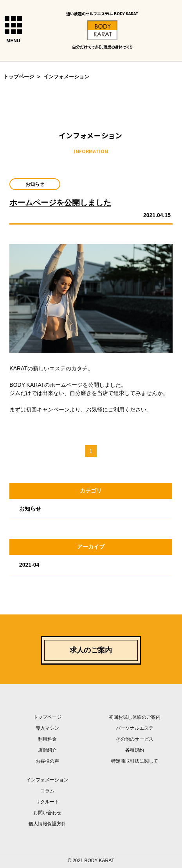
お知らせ (30, 509)
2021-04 (29, 565)
